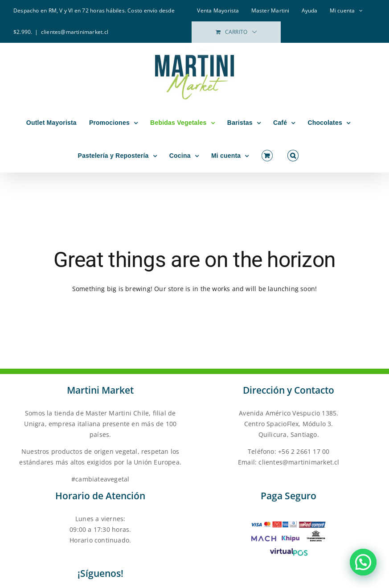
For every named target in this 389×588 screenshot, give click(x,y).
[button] (293, 156)
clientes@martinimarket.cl (75, 32)
